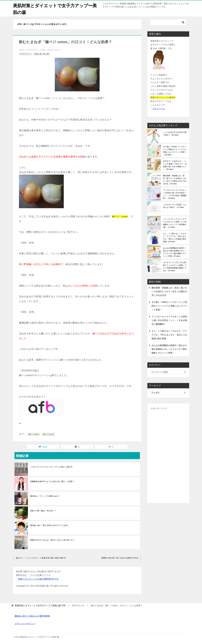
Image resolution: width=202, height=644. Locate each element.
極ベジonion (34, 434)
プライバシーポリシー (25, 624)
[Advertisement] (168, 455)
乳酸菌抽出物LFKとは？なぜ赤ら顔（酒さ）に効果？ (52, 481)
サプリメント (26, 54)
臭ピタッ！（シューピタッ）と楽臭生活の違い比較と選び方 (41, 558)
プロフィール (159, 109)
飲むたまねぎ (49, 434)
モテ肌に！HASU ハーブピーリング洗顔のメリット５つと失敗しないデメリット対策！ (175, 151)
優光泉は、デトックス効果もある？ (45, 496)
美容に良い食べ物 (42, 54)
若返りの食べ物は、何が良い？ (43, 511)
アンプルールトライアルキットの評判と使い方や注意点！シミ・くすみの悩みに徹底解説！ (175, 194)
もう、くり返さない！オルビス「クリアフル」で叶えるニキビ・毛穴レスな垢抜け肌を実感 (175, 238)
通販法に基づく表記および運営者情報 (32, 616)
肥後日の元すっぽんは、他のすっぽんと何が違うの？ (52, 540)
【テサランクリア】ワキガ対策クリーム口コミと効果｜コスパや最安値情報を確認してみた (175, 267)
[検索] (168, 22)
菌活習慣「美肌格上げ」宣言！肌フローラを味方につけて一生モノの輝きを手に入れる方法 (175, 180)
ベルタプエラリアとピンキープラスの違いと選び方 (51, 467)
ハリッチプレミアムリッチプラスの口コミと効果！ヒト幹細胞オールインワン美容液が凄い (175, 223)
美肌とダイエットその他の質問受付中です (39, 579)
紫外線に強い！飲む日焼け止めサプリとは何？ (50, 525)
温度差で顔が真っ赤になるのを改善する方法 (120, 558)
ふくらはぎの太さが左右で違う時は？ (175, 134)
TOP (40, 605)
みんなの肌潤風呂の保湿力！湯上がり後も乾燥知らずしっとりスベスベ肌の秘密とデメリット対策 (175, 252)
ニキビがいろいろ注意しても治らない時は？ (175, 206)
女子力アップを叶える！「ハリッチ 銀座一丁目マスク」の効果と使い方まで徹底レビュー (175, 165)
